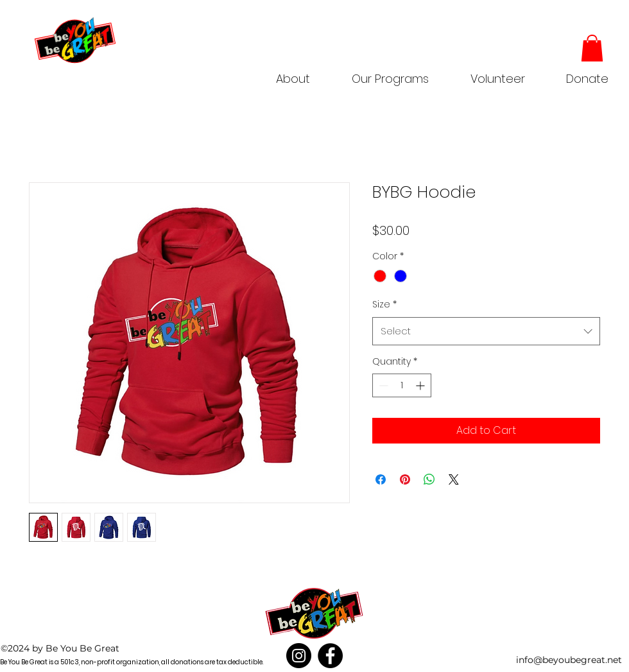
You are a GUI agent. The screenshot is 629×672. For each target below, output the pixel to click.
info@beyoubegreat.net (569, 660)
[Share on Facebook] (381, 479)
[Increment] (421, 385)
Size (384, 304)
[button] (390, 73)
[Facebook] (330, 656)
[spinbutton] (402, 385)
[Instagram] (299, 656)
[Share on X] (454, 479)
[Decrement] (382, 385)
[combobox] (486, 331)
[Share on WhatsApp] (429, 479)
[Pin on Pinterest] (405, 479)
